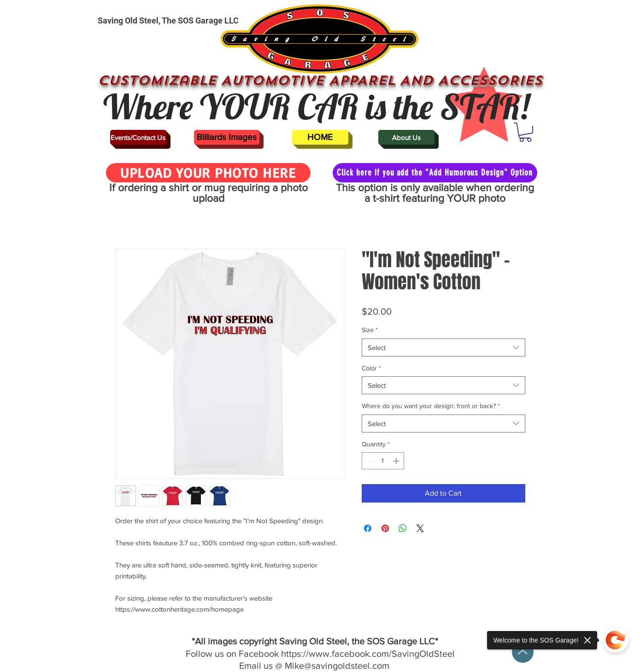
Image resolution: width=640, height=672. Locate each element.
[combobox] (443, 348)
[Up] (523, 652)
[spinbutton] (383, 461)
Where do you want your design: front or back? (431, 406)
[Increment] (397, 461)
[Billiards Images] (227, 137)
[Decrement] (369, 461)
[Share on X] (420, 528)
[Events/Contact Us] (138, 137)
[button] (525, 132)
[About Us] (406, 137)
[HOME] (320, 137)
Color (371, 368)
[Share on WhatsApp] (403, 528)
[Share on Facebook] (368, 528)
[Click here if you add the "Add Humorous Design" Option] (435, 173)
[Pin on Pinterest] (385, 528)
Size (370, 330)
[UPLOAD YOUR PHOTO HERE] (208, 173)
